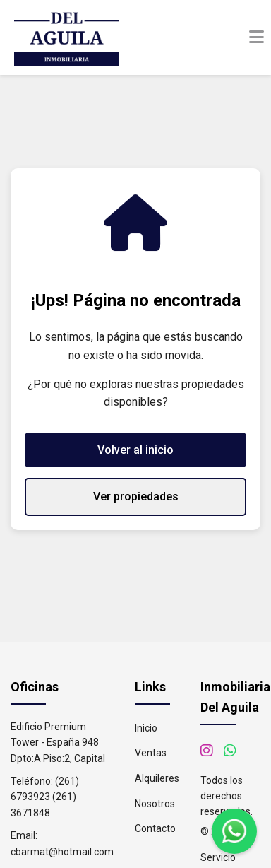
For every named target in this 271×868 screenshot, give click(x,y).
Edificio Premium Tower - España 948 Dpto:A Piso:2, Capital (58, 743)
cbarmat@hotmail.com (62, 852)
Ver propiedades (136, 497)
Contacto (155, 828)
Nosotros (155, 804)
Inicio (146, 728)
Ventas (151, 753)
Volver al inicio (135, 450)
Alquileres (157, 778)
